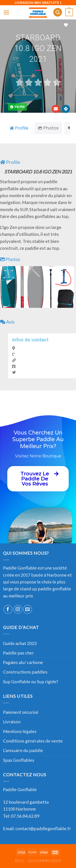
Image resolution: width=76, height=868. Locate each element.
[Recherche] (58, 12)
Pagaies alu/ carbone (23, 662)
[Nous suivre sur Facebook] (8, 609)
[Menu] (6, 12)
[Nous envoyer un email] (28, 609)
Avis (7, 322)
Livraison (12, 722)
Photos (10, 259)
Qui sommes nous (44, 861)
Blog (20, 861)
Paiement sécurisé (21, 712)
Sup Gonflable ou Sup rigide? (31, 682)
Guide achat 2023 (20, 643)
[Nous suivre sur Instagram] (18, 609)
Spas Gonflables (19, 760)
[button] (17, 107)
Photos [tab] (48, 128)
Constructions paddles (25, 672)
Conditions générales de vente (33, 741)
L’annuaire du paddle (23, 750)
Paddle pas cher (18, 653)
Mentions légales (20, 731)
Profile (10, 162)
